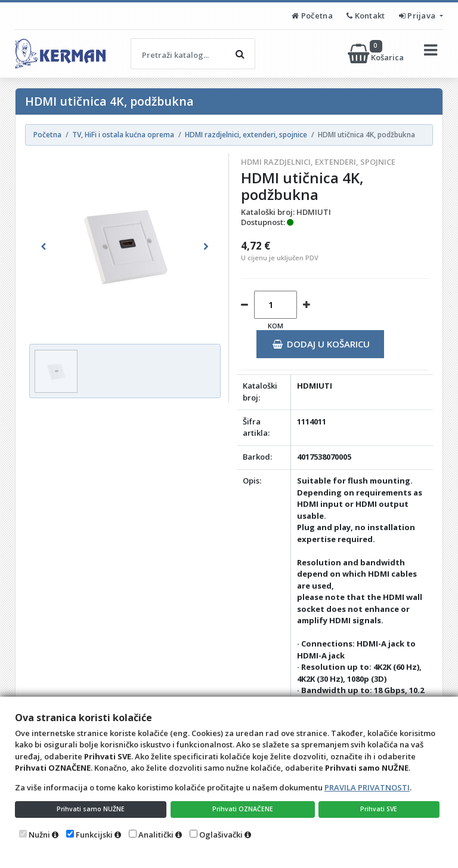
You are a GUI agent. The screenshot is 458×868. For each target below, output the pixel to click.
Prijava (418, 16)
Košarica (377, 54)
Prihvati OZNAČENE (244, 808)
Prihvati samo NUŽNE (91, 808)
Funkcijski (94, 835)
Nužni (39, 835)
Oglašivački (221, 835)
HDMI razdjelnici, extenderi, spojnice (318, 162)
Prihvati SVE (380, 808)
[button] (44, 247)
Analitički (156, 835)
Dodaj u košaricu (321, 344)
